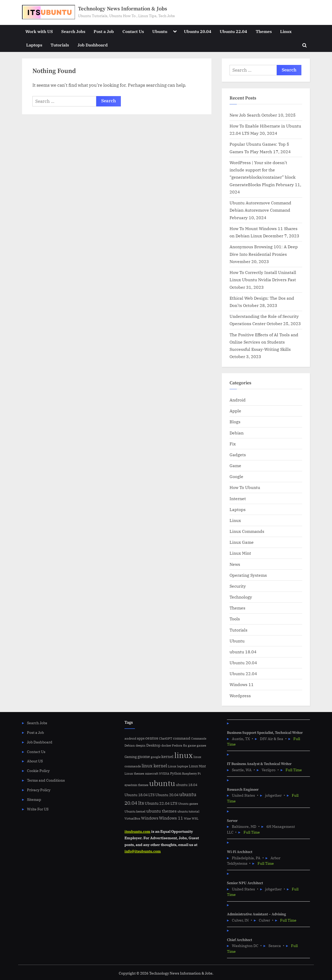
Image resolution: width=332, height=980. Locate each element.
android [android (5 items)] (130, 738)
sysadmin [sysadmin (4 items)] (131, 785)
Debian (237, 433)
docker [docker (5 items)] (166, 745)
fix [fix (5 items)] (185, 745)
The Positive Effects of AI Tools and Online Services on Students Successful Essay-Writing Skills (264, 342)
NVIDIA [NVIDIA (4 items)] (164, 774)
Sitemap (34, 799)
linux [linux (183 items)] (184, 755)
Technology (241, 597)
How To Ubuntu (245, 487)
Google (236, 476)
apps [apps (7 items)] (141, 738)
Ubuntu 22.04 (233, 31)
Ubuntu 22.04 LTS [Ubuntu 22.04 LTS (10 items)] (161, 803)
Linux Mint (240, 553)
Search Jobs (73, 31)
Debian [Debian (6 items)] (130, 745)
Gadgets (238, 455)
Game (235, 465)
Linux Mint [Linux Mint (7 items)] (197, 766)
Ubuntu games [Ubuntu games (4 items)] (188, 804)
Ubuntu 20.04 (198, 31)
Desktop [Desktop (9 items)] (153, 745)
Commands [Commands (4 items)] (199, 739)
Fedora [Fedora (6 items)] (177, 745)
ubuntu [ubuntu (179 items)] (162, 783)
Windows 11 (242, 684)
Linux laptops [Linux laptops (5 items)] (178, 766)
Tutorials (60, 45)
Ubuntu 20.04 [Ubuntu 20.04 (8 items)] (167, 795)
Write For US (38, 809)
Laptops (34, 45)
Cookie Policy (38, 771)
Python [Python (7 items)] (176, 773)
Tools (235, 619)
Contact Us (133, 31)
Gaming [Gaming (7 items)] (131, 757)
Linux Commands (247, 531)
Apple (235, 411)
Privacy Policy (39, 790)
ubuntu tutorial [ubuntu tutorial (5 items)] (188, 811)
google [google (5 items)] (156, 757)
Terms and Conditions (46, 780)
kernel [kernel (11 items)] (167, 756)
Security (238, 586)
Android (238, 400)
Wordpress (240, 696)
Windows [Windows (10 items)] (150, 818)
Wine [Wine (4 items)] (187, 818)
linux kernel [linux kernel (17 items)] (154, 766)
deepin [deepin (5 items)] (141, 745)
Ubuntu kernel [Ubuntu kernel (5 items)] (135, 811)
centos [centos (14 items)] (152, 738)
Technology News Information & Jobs (123, 9)
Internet (238, 498)
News (235, 564)
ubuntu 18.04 (243, 652)
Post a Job (104, 31)
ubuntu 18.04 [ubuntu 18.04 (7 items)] (187, 785)
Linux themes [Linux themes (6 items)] (134, 773)
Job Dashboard (93, 45)
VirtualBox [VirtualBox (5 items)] (132, 818)
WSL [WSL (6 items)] (195, 818)
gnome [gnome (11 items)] (144, 756)
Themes (264, 31)
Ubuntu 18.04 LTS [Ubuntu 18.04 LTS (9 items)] (140, 795)
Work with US (39, 31)
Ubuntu (160, 31)
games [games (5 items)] (201, 745)
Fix (233, 444)
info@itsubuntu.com (143, 851)
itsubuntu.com (137, 831)
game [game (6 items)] (192, 745)
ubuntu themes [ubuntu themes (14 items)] (161, 811)
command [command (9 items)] (182, 738)
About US (35, 761)
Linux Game (242, 542)
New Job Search (245, 115)
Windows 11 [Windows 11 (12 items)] (171, 818)
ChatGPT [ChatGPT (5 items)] (166, 738)
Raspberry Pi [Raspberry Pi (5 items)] (191, 773)
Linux (286, 31)
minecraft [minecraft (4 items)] (152, 774)
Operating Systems (248, 575)
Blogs (235, 422)
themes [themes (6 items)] (143, 785)
